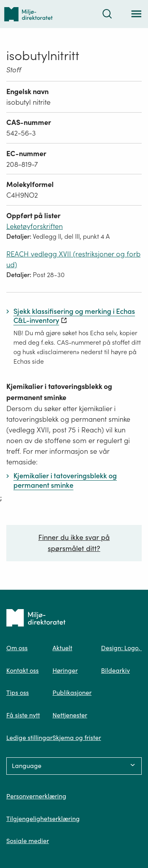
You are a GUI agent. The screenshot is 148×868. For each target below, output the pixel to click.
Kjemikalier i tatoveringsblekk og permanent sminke (59, 392)
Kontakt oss (22, 670)
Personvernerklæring (36, 796)
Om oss (17, 648)
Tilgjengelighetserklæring (43, 819)
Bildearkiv (115, 670)
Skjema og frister (77, 738)
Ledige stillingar (29, 738)
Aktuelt (62, 648)
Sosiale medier (28, 841)
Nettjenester (70, 715)
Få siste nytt (23, 715)
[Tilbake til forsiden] (28, 14)
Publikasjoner (72, 693)
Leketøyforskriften (35, 226)
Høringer (65, 670)
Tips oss (18, 693)
